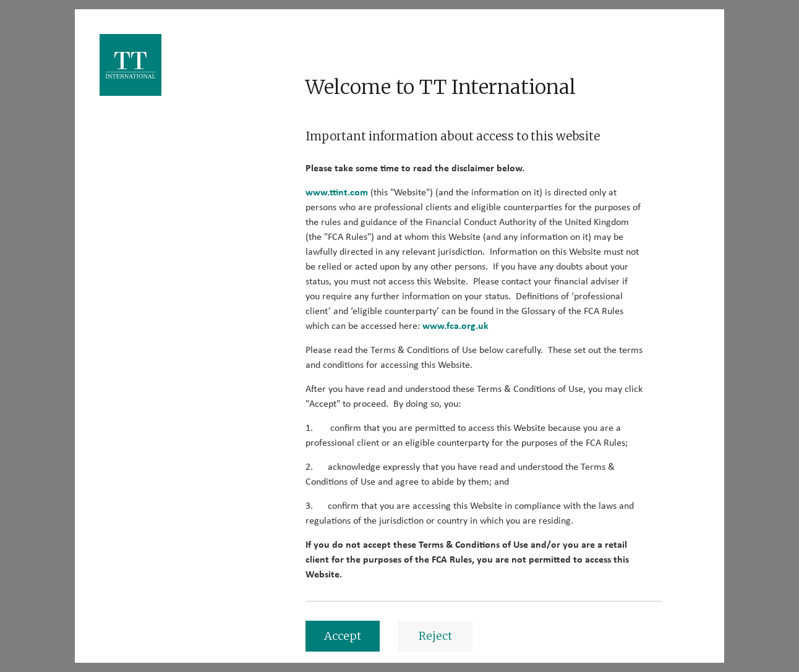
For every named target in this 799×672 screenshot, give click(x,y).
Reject (435, 636)
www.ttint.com (337, 192)
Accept (343, 636)
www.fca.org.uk (455, 326)
